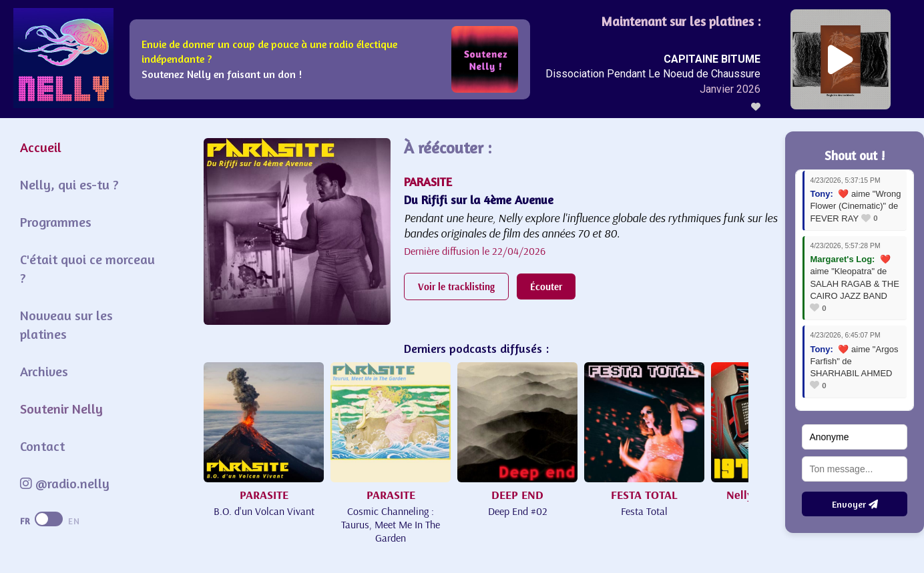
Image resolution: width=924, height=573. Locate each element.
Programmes (56, 222)
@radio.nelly (65, 483)
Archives (44, 371)
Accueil (41, 147)
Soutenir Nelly (61, 409)
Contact (42, 446)
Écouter (546, 286)
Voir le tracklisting (456, 286)
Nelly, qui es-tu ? (69, 184)
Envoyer (855, 504)
